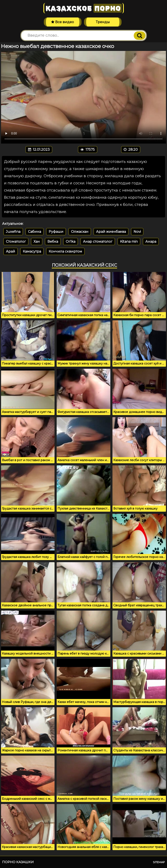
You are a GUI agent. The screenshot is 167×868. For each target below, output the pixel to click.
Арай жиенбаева (111, 232)
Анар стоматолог (98, 242)
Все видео (63, 22)
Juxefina (13, 232)
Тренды (103, 22)
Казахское (84, 8)
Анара (151, 242)
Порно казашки (18, 862)
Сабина (35, 232)
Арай (11, 251)
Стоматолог (16, 242)
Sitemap (159, 862)
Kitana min (129, 242)
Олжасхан (80, 232)
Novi (137, 232)
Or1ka (71, 242)
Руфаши (56, 232)
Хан (37, 242)
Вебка (53, 242)
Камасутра (32, 251)
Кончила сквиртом (65, 251)
